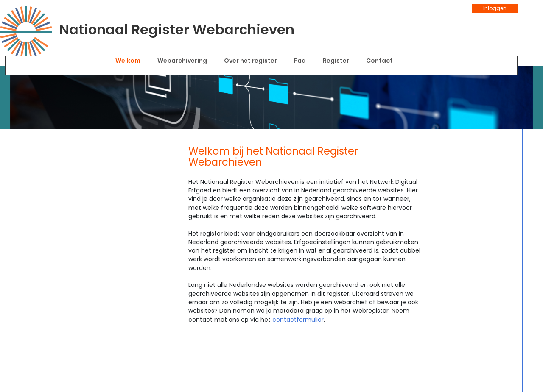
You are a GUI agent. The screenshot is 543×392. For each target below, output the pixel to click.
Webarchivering (182, 61)
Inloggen (495, 8)
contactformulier (298, 320)
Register (336, 61)
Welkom (128, 61)
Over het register (251, 61)
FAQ (300, 61)
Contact (379, 61)
